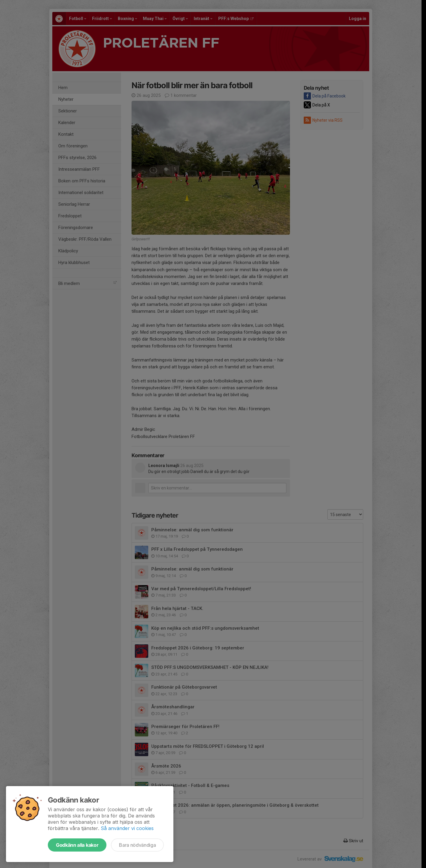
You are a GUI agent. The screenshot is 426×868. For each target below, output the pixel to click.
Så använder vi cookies (127, 828)
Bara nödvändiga (137, 845)
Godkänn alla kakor (77, 845)
